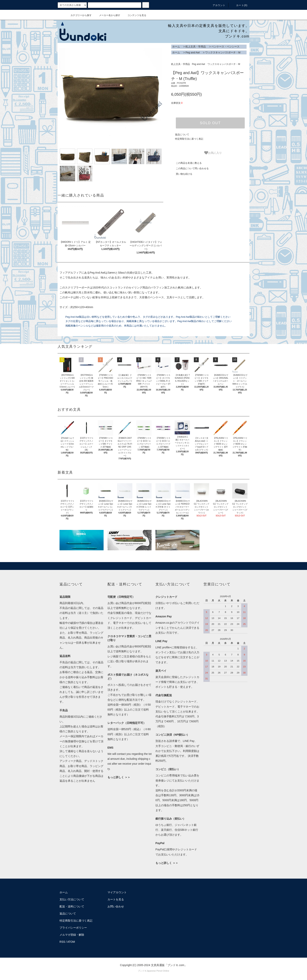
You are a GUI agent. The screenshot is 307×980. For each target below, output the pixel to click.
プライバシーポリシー (73, 928)
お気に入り (213, 153)
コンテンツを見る (135, 15)
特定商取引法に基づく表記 (189, 139)
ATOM (71, 942)
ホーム (176, 47)
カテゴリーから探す (79, 15)
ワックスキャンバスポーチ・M (223, 52)
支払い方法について (72, 899)
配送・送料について (72, 906)
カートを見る (116, 899)
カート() (239, 5)
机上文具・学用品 (196, 47)
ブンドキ (142, 971)
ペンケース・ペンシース (225, 47)
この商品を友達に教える (186, 163)
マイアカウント (117, 892)
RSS (62, 942)
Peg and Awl (192, 52)
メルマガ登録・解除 (72, 935)
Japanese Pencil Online (158, 971)
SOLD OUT (210, 123)
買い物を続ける (182, 174)
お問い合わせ (116, 906)
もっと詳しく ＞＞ (119, 777)
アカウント (217, 5)
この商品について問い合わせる (190, 168)
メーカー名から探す (107, 15)
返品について (182, 135)
